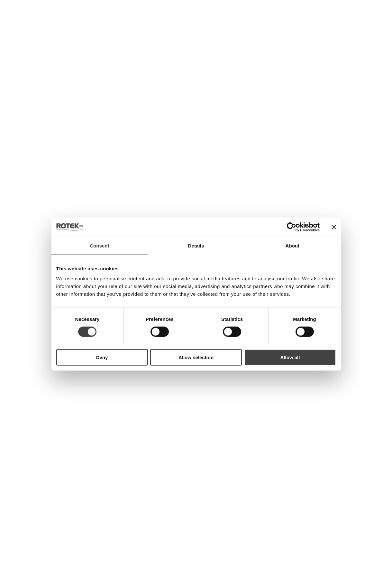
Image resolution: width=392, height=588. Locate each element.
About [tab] (293, 245)
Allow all (290, 357)
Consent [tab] (100, 245)
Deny (102, 357)
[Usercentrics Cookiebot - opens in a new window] (292, 227)
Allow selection (196, 357)
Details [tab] (196, 245)
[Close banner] (334, 227)
